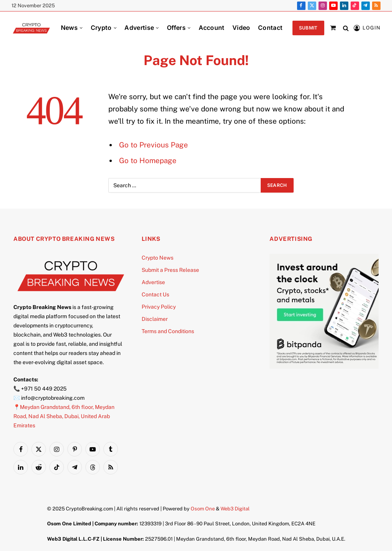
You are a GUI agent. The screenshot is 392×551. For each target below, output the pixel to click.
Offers (176, 28)
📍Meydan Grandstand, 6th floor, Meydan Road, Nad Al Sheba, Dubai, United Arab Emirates (64, 416)
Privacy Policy (159, 307)
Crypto (101, 28)
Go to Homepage (148, 160)
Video (241, 28)
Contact (270, 28)
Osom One (203, 509)
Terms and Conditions (168, 331)
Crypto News (158, 258)
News (69, 28)
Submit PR (308, 30)
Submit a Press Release (170, 270)
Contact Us (155, 294)
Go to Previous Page (154, 145)
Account (212, 28)
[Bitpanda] (327, 367)
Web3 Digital (235, 509)
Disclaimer (155, 319)
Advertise (139, 28)
